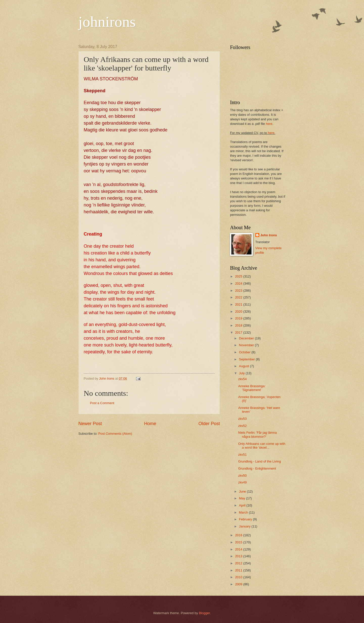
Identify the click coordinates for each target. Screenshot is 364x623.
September (247, 359)
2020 (239, 311)
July (242, 373)
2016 (239, 535)
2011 (239, 570)
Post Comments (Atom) (115, 434)
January (245, 526)
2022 (239, 297)
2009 (239, 584)
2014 (239, 549)
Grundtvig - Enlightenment (257, 468)
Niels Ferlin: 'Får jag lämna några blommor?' (257, 434)
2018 (239, 325)
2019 (239, 318)
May (242, 498)
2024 (239, 283)
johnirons (107, 22)
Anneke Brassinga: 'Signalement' (252, 388)
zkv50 (242, 476)
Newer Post (90, 424)
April (243, 505)
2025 (239, 276)
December (247, 338)
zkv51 (242, 455)
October (245, 352)
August (244, 366)
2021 (239, 304)
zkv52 (242, 426)
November (247, 345)
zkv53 (242, 419)
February (246, 519)
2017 (239, 332)
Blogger (204, 613)
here (269, 124)
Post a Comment (102, 403)
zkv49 (242, 482)
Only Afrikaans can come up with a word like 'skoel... (262, 446)
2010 (239, 577)
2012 (239, 563)
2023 (239, 291)
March (244, 512)
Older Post (209, 424)
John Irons (269, 235)
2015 (239, 542)
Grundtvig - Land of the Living (259, 461)
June (243, 491)
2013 (239, 556)
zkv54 (242, 379)
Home (150, 424)
